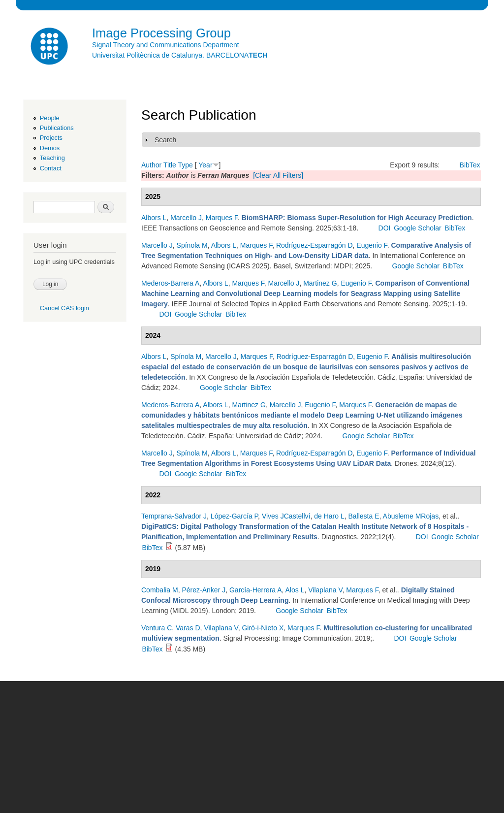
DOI (385, 228)
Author (151, 165)
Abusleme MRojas (411, 516)
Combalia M (160, 590)
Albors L (154, 218)
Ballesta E (363, 516)
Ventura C (157, 628)
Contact (51, 168)
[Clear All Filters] (278, 175)
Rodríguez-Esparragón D (315, 245)
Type (185, 165)
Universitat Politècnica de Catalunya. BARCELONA (180, 55)
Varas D (188, 628)
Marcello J (186, 218)
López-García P (234, 516)
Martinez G (320, 283)
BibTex (470, 165)
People (50, 118)
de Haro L (329, 516)
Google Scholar (418, 228)
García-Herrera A (256, 590)
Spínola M (192, 245)
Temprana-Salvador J (174, 516)
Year (205, 165)
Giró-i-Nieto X (263, 628)
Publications (57, 128)
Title (170, 165)
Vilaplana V (325, 590)
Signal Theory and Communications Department (166, 45)
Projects (51, 138)
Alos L (295, 590)
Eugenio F (372, 245)
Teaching (52, 158)
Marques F (222, 218)
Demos (50, 148)
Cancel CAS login (64, 308)
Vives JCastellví (286, 516)
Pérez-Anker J (204, 590)
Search (165, 140)
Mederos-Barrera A (170, 283)
